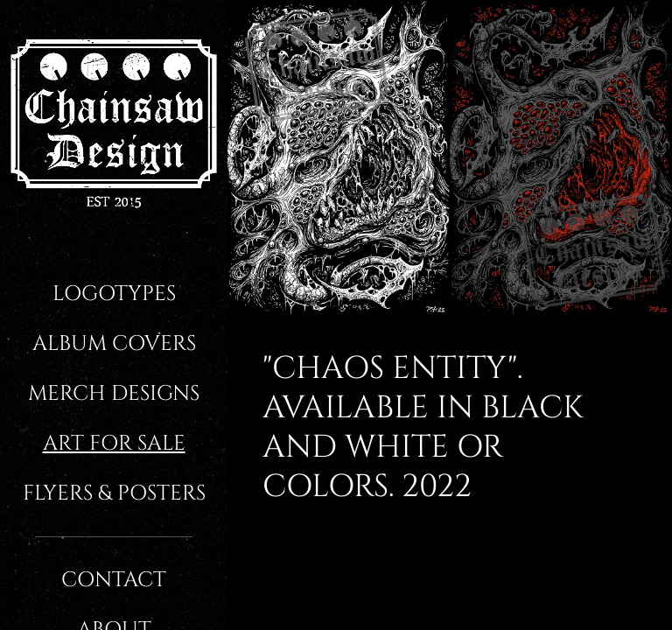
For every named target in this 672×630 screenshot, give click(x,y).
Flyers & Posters (114, 493)
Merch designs (114, 394)
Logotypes (114, 294)
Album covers (114, 344)
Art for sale (114, 444)
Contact (114, 580)
